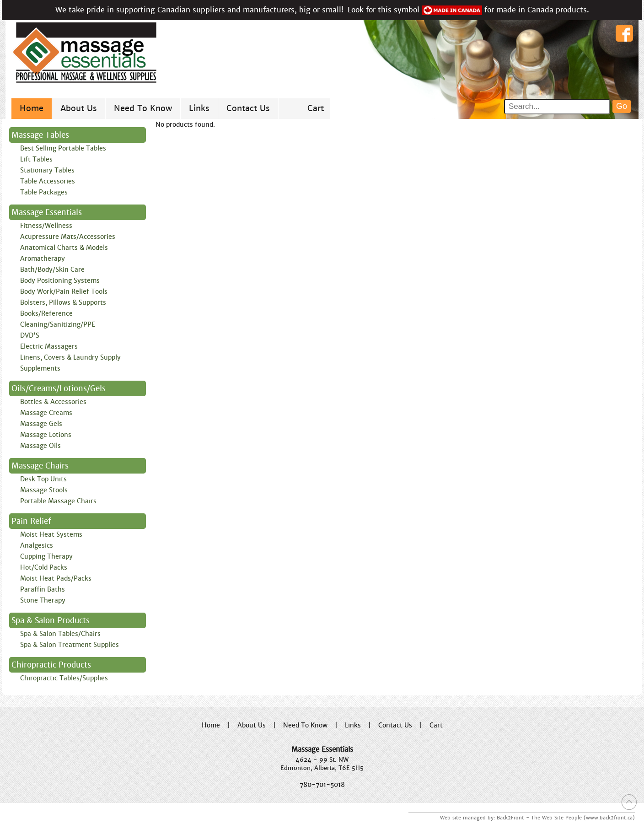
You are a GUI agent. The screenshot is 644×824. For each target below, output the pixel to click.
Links (199, 108)
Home (32, 108)
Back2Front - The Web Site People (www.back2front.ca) (566, 818)
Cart (316, 108)
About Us (79, 108)
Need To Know (143, 108)
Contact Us (248, 108)
